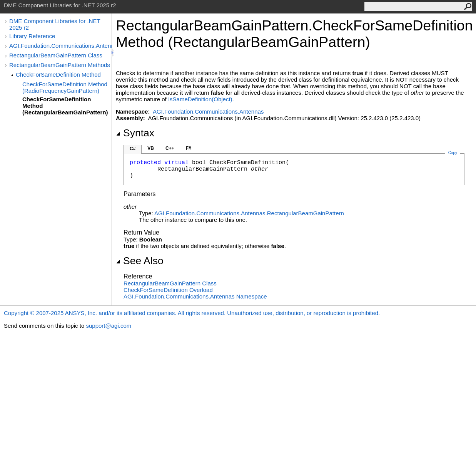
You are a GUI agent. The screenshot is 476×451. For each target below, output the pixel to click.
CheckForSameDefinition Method (58, 75)
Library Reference (32, 36)
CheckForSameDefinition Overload (168, 290)
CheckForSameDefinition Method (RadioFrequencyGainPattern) (65, 87)
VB (151, 148)
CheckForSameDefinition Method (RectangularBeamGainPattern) (65, 106)
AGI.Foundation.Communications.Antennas (60, 46)
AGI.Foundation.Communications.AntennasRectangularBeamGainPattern (249, 213)
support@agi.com (109, 326)
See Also (140, 261)
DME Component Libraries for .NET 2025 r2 (55, 24)
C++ (170, 148)
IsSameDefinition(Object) (200, 99)
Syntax (135, 133)
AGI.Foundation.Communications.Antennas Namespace (195, 296)
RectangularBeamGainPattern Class (56, 55)
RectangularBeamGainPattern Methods (60, 65)
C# (133, 149)
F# (189, 148)
